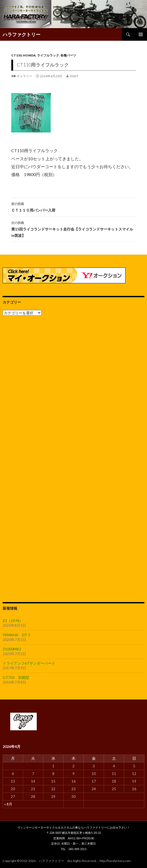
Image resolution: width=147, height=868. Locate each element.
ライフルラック (48, 55)
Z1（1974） (13, 621)
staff (74, 76)
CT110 (16, 55)
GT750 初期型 (16, 677)
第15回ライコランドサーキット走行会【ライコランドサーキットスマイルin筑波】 (73, 229)
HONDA (29, 55)
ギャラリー (24, 76)
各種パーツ (68, 55)
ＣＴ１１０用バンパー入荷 (73, 207)
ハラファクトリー (22, 34)
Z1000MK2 (12, 649)
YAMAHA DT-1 (16, 635)
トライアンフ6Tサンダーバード (29, 663)
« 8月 (8, 804)
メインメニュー (141, 34)
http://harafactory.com (115, 861)
